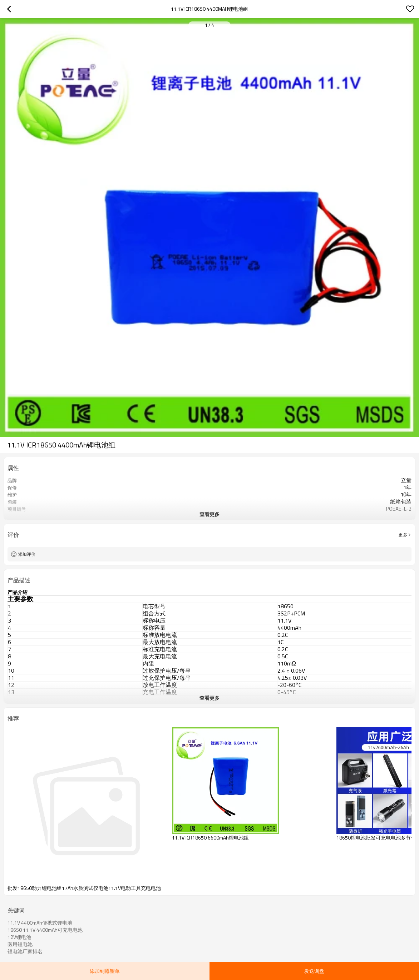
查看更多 (209, 514)
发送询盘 (314, 971)
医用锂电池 (20, 944)
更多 (403, 535)
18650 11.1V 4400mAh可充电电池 (45, 930)
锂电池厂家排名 (25, 951)
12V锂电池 (19, 937)
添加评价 (27, 554)
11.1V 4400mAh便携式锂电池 (40, 923)
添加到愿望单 (105, 971)
